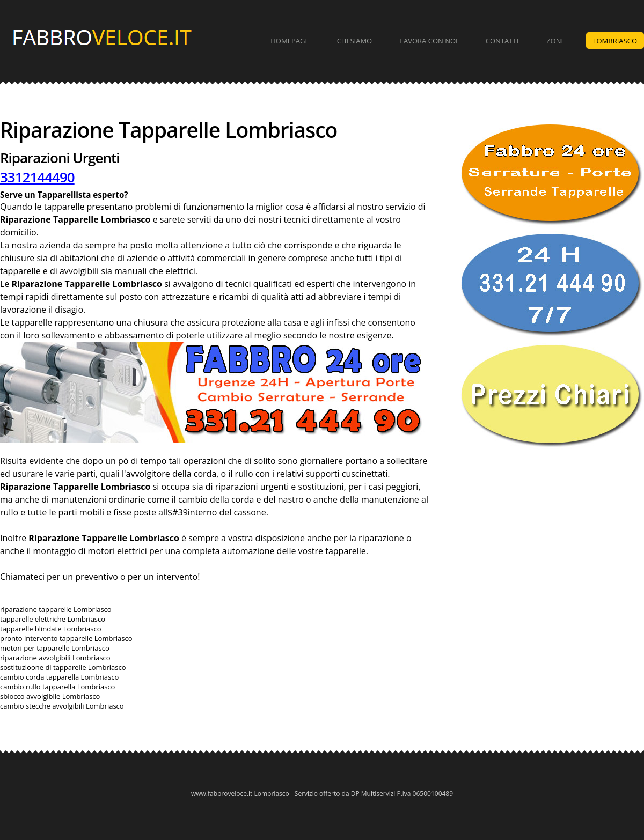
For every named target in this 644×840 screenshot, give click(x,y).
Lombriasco (615, 41)
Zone (556, 41)
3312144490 (37, 177)
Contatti (502, 41)
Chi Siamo (355, 41)
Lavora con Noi (429, 41)
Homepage (290, 41)
